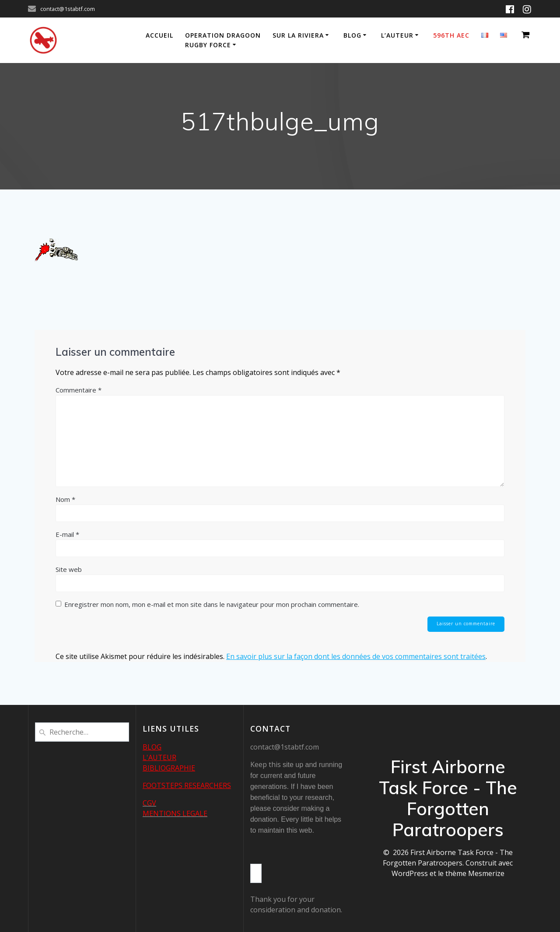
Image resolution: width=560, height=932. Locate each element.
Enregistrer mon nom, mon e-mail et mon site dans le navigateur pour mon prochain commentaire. (212, 604)
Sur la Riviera (298, 35)
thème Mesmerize (475, 873)
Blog (352, 35)
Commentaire (79, 390)
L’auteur (397, 35)
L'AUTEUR (159, 757)
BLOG (152, 747)
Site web (69, 569)
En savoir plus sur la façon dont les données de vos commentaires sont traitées (356, 657)
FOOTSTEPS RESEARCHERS (187, 785)
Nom (65, 499)
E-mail (67, 534)
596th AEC (451, 35)
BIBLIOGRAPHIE (169, 768)
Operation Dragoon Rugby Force (223, 40)
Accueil (159, 35)
